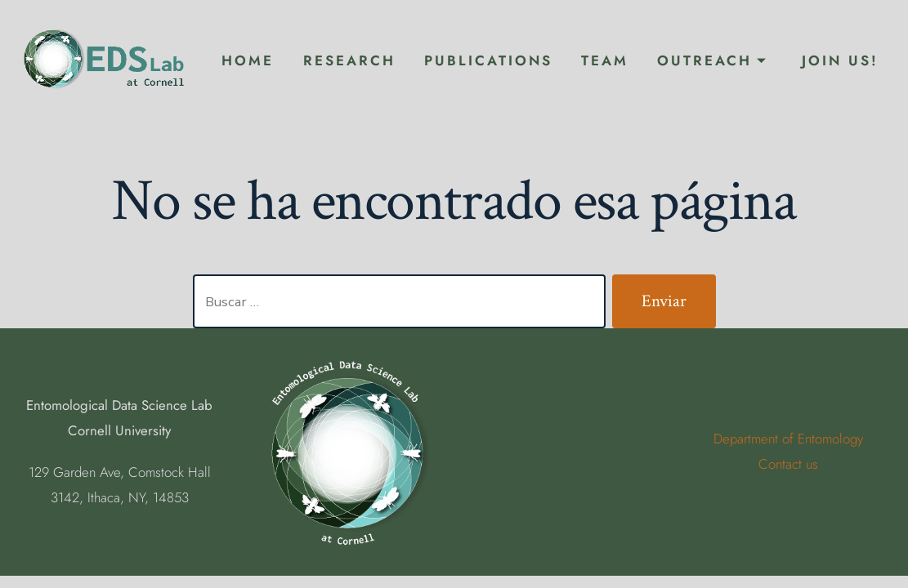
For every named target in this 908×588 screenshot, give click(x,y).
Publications (488, 60)
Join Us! (840, 60)
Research (349, 60)
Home (248, 60)
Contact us (788, 464)
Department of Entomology (788, 439)
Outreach (713, 60)
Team (605, 60)
